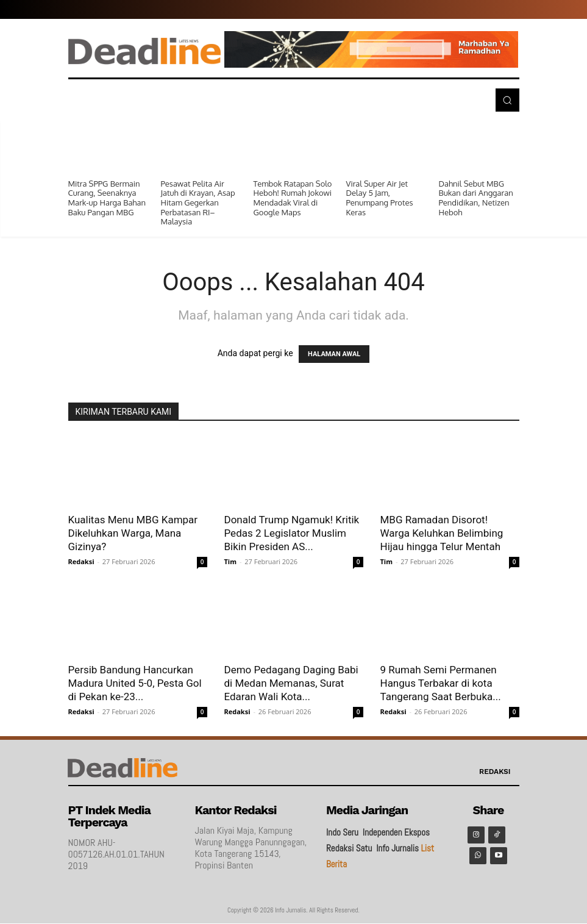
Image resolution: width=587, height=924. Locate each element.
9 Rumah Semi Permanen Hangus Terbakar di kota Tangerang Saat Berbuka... (441, 683)
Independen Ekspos (396, 832)
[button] (507, 100)
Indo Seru (342, 832)
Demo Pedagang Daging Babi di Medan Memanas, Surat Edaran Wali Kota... (291, 683)
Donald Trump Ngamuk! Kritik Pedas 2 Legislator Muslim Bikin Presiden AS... (292, 533)
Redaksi (81, 561)
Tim (231, 561)
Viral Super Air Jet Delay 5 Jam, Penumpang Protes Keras (380, 198)
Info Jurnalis (397, 848)
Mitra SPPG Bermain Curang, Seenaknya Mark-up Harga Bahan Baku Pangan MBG (107, 198)
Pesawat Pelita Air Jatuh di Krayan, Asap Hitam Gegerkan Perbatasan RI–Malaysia (198, 202)
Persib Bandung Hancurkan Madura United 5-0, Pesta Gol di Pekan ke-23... (135, 683)
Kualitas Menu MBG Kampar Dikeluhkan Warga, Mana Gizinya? (133, 533)
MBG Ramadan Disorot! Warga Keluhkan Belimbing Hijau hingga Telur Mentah (442, 533)
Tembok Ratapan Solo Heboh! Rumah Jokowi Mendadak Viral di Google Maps (293, 198)
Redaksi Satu (349, 848)
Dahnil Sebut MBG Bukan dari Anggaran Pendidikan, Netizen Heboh (476, 198)
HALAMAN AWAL (334, 354)
